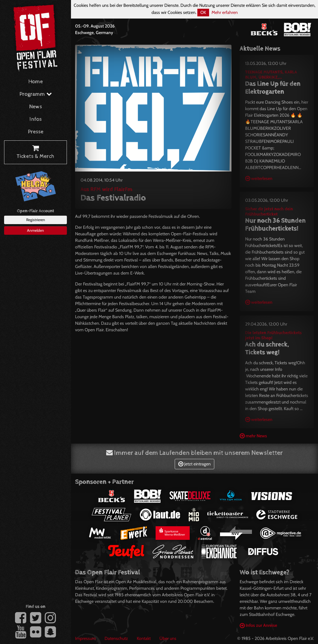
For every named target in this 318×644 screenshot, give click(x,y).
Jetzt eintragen (194, 464)
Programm (36, 94)
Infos (36, 119)
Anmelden (35, 230)
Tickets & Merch (35, 152)
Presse (36, 132)
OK (203, 12)
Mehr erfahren (225, 12)
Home (36, 82)
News (36, 107)
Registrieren (36, 220)
